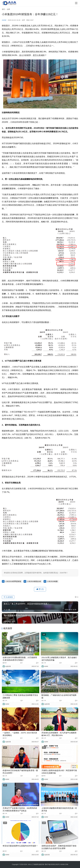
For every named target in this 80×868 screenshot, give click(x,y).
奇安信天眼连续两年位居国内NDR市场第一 (20, 846)
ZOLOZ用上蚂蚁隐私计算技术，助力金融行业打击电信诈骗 (59, 659)
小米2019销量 (52, 581)
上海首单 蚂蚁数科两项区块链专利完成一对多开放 (59, 809)
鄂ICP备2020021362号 (52, 864)
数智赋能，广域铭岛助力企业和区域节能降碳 (59, 696)
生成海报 (8, 597)
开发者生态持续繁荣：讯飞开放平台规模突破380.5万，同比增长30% (59, 734)
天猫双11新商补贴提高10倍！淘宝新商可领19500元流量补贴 (59, 772)
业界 (23, 20)
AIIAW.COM (64, 864)
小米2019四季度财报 (13, 581)
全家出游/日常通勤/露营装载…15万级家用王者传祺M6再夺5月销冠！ (20, 659)
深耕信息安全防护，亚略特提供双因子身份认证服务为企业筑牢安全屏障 (59, 847)
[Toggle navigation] (76, 3)
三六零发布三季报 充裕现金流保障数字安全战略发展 (20, 696)
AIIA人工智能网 (33, 864)
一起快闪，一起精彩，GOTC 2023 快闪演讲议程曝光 (20, 734)
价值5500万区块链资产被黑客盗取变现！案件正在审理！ (20, 772)
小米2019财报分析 (34, 581)
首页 (3, 9)
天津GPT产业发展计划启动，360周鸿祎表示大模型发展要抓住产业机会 (20, 809)
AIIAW (4, 20)
